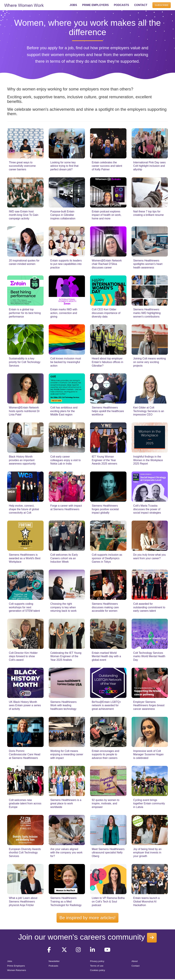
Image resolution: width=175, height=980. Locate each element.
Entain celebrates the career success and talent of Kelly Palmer (107, 166)
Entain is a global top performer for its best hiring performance (25, 313)
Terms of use (97, 966)
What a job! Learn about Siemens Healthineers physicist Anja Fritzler (23, 901)
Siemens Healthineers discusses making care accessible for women (105, 607)
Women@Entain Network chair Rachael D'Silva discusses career (107, 264)
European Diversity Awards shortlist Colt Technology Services (25, 853)
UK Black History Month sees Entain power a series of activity (25, 705)
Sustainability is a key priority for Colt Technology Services (25, 362)
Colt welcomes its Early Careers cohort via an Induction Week (64, 558)
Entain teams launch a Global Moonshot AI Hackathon (146, 901)
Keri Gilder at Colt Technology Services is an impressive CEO (149, 411)
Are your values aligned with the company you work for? (66, 853)
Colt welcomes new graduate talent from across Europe (25, 804)
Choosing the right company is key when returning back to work (63, 607)
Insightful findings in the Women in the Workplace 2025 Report (148, 460)
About (135, 961)
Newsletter (54, 961)
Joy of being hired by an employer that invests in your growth (147, 853)
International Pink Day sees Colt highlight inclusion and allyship (150, 166)
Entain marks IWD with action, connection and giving (64, 313)
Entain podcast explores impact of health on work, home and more (107, 215)
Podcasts (53, 966)
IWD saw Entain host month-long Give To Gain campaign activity (24, 215)
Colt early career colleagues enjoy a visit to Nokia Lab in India (66, 460)
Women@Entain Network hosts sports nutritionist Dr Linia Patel (24, 411)
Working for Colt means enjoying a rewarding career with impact (67, 754)
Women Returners (17, 970)
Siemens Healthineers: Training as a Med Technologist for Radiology (66, 901)
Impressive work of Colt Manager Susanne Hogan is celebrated (149, 754)
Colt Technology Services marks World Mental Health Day (149, 656)
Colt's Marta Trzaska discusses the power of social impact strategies (147, 509)
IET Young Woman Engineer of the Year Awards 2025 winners (105, 460)
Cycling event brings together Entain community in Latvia (149, 804)
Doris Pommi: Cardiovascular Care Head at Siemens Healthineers (25, 754)
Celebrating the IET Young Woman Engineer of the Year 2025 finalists (66, 656)
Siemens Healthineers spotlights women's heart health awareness (148, 264)
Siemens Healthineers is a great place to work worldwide (66, 804)
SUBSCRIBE (162, 5)
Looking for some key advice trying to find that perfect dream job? (65, 166)
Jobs (10, 961)
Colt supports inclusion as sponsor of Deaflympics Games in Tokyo (107, 558)
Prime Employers (16, 966)
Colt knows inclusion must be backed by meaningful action (66, 362)
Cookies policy (98, 970)
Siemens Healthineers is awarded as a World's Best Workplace (25, 558)
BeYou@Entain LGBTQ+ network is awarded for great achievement (106, 705)
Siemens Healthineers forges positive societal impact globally (105, 509)
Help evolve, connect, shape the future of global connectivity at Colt (24, 509)
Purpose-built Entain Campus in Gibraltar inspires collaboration (63, 215)
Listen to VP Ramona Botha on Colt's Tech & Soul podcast (108, 901)
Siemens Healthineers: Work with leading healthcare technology (64, 705)
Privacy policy (97, 961)
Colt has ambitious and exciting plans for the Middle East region (64, 411)
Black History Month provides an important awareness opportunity (22, 460)
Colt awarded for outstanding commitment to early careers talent (149, 607)
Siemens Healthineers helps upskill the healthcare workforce (108, 411)
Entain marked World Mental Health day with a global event (106, 656)
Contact (136, 966)
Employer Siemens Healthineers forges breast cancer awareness (149, 705)
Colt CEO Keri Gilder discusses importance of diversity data (106, 313)
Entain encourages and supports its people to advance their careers (105, 754)
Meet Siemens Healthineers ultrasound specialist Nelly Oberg (108, 853)
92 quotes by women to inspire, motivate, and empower (106, 804)
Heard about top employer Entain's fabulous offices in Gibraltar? (107, 362)
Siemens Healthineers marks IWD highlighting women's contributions (147, 313)
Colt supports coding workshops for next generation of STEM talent (24, 607)
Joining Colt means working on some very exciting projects (150, 362)
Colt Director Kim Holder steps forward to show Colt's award (23, 656)
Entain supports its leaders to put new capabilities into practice (66, 264)
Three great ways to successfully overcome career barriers (22, 166)
